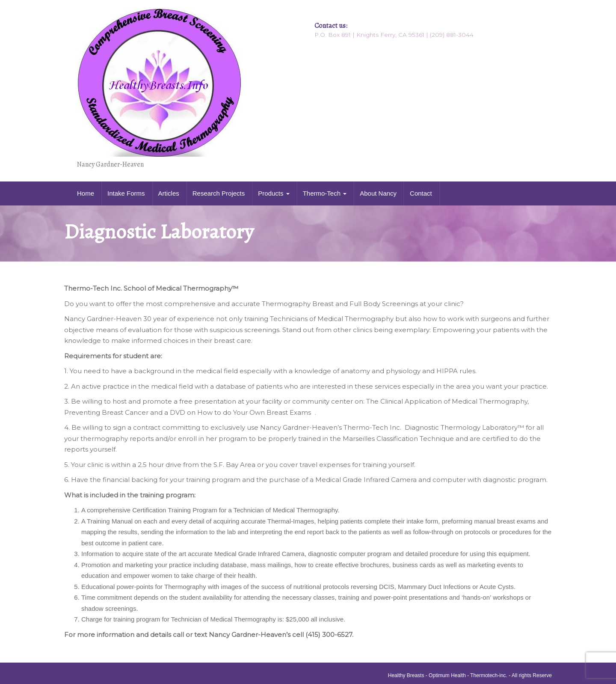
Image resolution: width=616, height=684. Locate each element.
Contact (421, 193)
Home (86, 193)
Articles (169, 193)
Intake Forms (126, 193)
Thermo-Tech (325, 193)
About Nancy (378, 193)
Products (274, 193)
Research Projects (219, 193)
